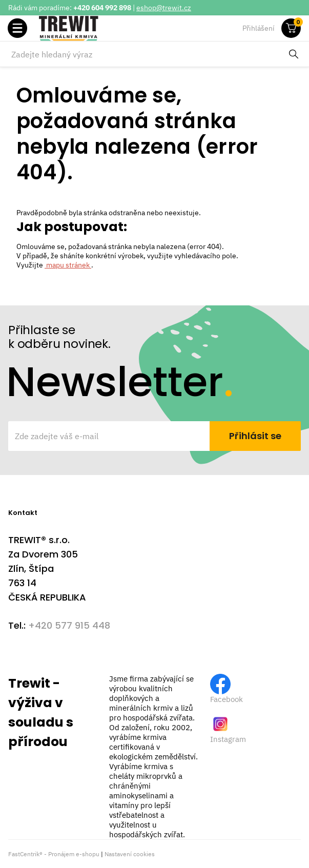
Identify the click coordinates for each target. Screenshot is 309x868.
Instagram (228, 739)
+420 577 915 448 (69, 625)
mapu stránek (68, 265)
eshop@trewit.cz (164, 8)
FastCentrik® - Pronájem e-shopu (54, 854)
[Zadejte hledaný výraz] (144, 54)
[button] (17, 28)
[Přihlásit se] (255, 436)
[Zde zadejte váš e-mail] (110, 436)
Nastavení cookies (130, 854)
